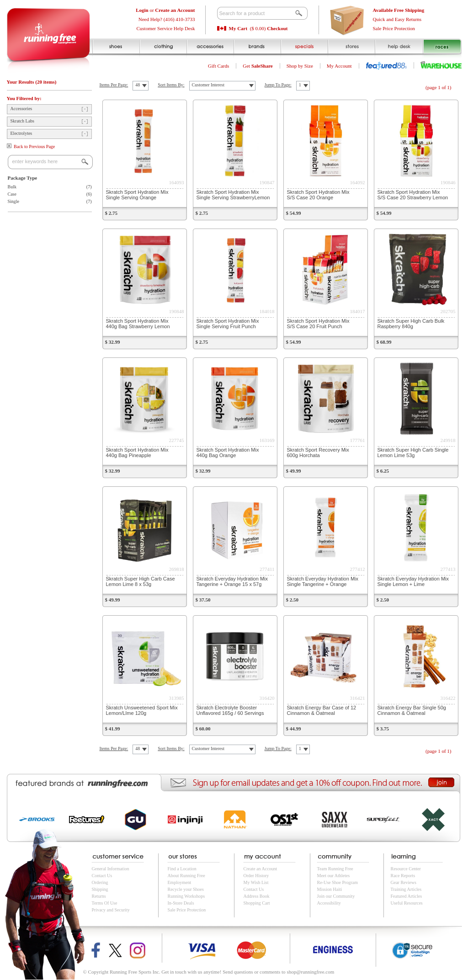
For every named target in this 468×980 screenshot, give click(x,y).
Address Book (257, 896)
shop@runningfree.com (310, 972)
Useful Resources (407, 903)
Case (12, 194)
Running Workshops (186, 896)
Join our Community (336, 896)
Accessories (21, 109)
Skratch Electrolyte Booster (230, 710)
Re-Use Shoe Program (338, 882)
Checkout (277, 28)
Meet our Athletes (334, 876)
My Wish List (256, 882)
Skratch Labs (23, 121)
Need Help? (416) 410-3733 (167, 19)
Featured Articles (407, 896)
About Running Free (186, 876)
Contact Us (102, 876)
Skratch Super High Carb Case (141, 581)
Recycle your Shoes (186, 889)
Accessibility (329, 903)
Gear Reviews (404, 882)
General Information (111, 869)
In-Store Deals (181, 903)
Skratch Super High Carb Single (413, 453)
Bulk (12, 187)
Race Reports (403, 876)
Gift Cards (218, 66)
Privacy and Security (111, 910)
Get (258, 66)
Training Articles (406, 889)
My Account (339, 66)
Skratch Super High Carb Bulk (411, 324)
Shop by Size (300, 66)
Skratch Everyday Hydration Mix (232, 581)
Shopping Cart (257, 903)
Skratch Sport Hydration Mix (137, 195)
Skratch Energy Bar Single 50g (412, 710)
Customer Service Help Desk (166, 28)
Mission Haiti (330, 889)
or (165, 10)
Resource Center (406, 869)
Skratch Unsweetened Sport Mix (142, 710)
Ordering (100, 882)
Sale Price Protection (394, 28)
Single (14, 201)
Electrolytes (21, 133)
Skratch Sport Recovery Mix (318, 453)
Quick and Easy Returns (397, 19)
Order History (256, 876)
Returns (99, 896)
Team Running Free (335, 869)
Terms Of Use (105, 903)
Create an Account (261, 869)
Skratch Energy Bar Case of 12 (322, 710)
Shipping (100, 889)
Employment (180, 882)
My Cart (238, 28)
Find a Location (182, 869)
